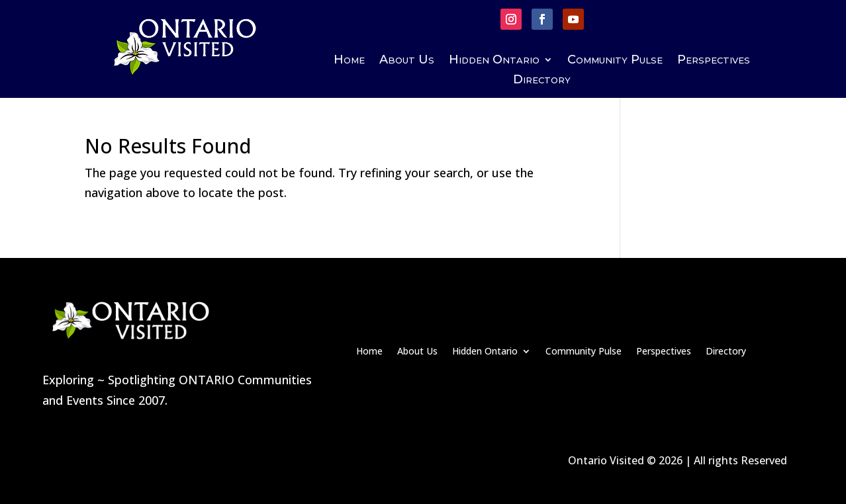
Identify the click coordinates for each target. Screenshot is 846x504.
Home (349, 61)
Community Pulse (615, 61)
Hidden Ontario (494, 61)
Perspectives (714, 61)
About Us (407, 61)
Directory (542, 81)
